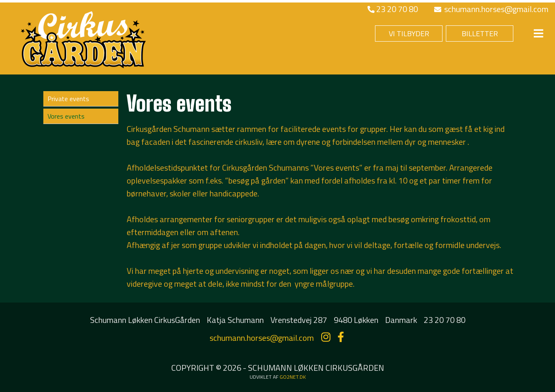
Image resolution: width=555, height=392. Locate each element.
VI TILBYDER (409, 33)
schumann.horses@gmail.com (491, 9)
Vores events (66, 116)
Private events (68, 99)
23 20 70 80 (393, 9)
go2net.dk (293, 377)
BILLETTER (480, 33)
